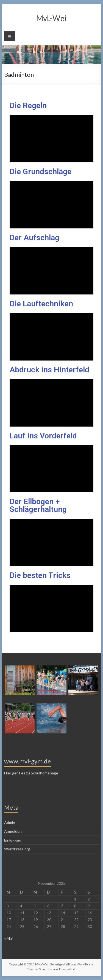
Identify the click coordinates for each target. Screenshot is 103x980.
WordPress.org (17, 849)
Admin (10, 822)
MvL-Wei (51, 18)
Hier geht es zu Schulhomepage (31, 773)
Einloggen (13, 840)
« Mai (8, 938)
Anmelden (13, 831)
